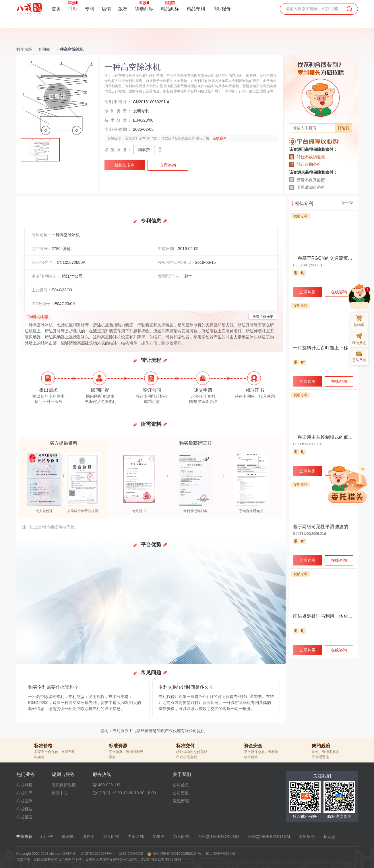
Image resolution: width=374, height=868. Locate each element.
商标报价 (222, 9)
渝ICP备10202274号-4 (98, 854)
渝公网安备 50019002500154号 (177, 854)
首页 (56, 9)
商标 (73, 9)
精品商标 (170, 9)
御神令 (88, 836)
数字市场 (24, 49)
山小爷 (47, 836)
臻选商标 (144, 9)
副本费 (144, 150)
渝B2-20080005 (131, 854)
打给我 (344, 128)
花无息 (329, 836)
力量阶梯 (111, 836)
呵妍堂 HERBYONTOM (219, 836)
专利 (90, 9)
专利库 (44, 49)
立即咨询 (168, 165)
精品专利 (196, 9)
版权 (123, 9)
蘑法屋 (68, 836)
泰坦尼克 (307, 836)
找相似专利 (125, 165)
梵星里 (158, 836)
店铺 (106, 9)
